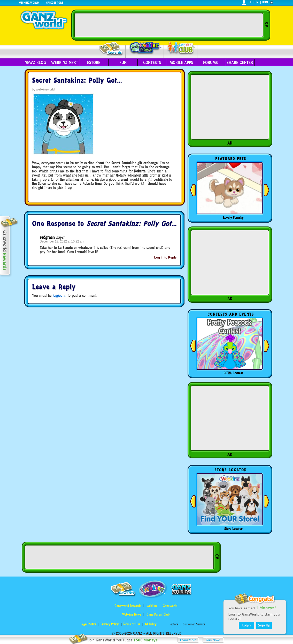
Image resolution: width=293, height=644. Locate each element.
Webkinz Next (65, 63)
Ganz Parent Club (158, 614)
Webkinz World (29, 2)
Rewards (111, 49)
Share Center (240, 63)
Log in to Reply (165, 257)
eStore (94, 63)
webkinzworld (45, 89)
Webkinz (152, 606)
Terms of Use (132, 624)
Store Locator (233, 529)
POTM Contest (233, 373)
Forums (210, 63)
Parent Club (181, 48)
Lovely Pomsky (233, 217)
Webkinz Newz (145, 48)
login (254, 2)
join (265, 2)
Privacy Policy (110, 624)
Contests (152, 63)
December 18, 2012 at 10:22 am (62, 241)
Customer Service (194, 624)
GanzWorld (170, 606)
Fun (123, 63)
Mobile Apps (181, 63)
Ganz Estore (55, 2)
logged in (60, 295)
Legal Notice (88, 624)
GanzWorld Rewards (128, 606)
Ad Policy (150, 624)
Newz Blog (35, 63)
